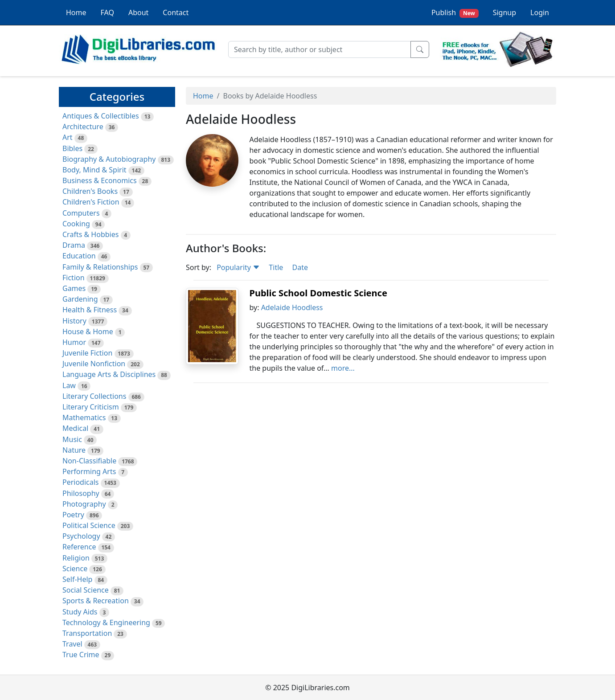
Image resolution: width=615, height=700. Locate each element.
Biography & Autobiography (109, 159)
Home (76, 12)
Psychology (81, 536)
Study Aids (80, 612)
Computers (81, 213)
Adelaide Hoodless (292, 307)
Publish (455, 13)
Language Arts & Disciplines (109, 374)
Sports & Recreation (96, 601)
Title (276, 267)
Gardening (80, 299)
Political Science (89, 525)
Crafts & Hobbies (90, 234)
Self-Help (77, 579)
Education (79, 256)
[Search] (320, 49)
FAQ (107, 12)
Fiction (74, 278)
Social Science (86, 590)
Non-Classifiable (89, 461)
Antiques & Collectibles (101, 116)
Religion (76, 558)
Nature (74, 450)
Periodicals (81, 482)
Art (68, 137)
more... (343, 368)
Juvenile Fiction (87, 353)
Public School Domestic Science (318, 293)
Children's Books (90, 191)
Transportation (87, 633)
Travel (72, 644)
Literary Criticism (91, 407)
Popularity (238, 267)
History (74, 321)
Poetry (73, 515)
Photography (84, 504)
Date (300, 267)
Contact (176, 12)
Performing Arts (89, 471)
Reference (79, 547)
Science (75, 569)
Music (72, 439)
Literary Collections (94, 396)
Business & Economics (100, 180)
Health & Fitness (90, 310)
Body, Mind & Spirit (94, 170)
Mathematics (84, 418)
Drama (74, 245)
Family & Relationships (100, 267)
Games (74, 288)
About (138, 12)
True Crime (81, 655)
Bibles (72, 148)
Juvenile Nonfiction (94, 364)
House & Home (88, 332)
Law (69, 385)
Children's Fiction (91, 202)
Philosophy (81, 493)
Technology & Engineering (106, 622)
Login (540, 12)
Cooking (76, 224)
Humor (74, 342)
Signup (504, 12)
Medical (75, 428)
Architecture (83, 127)
